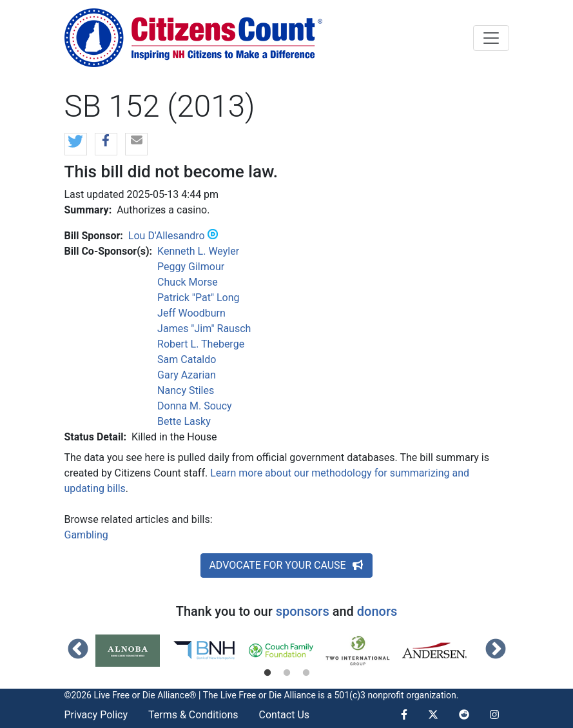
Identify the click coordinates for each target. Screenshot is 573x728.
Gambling (86, 535)
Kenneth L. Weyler (198, 251)
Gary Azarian (187, 375)
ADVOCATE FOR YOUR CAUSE (286, 565)
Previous (78, 650)
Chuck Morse (188, 282)
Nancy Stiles (186, 390)
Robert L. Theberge (201, 344)
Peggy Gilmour (191, 267)
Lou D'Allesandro (167, 236)
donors (377, 611)
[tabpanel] (134, 651)
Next (496, 650)
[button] (76, 145)
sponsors (303, 611)
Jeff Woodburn (191, 313)
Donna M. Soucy (195, 406)
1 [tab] (267, 673)
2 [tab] (287, 673)
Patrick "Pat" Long (198, 298)
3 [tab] (306, 673)
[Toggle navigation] (491, 38)
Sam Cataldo (187, 359)
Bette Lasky (184, 421)
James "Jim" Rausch (204, 329)
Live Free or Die (251, 695)
